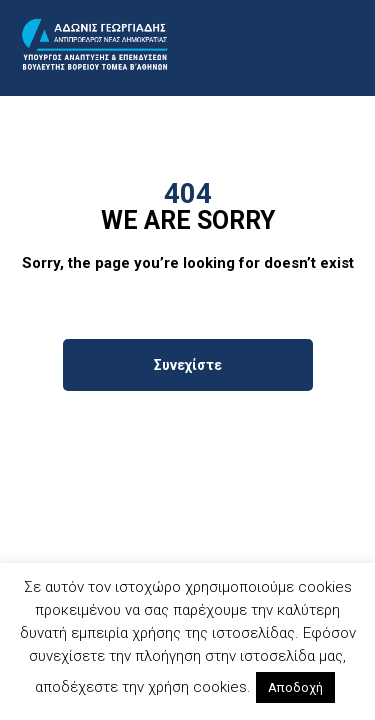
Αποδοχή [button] (295, 687)
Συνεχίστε (188, 365)
